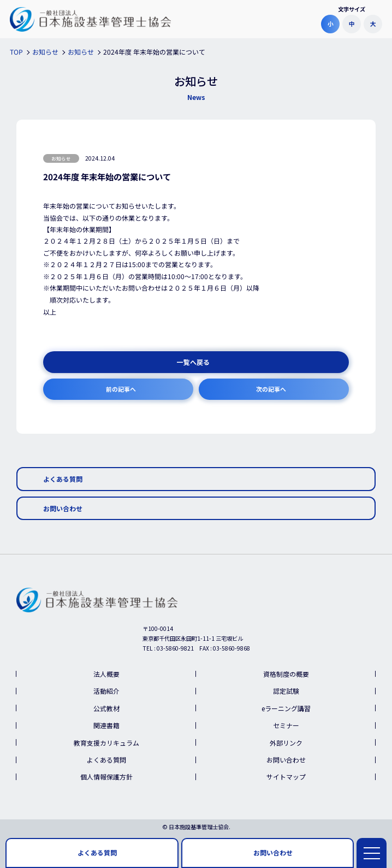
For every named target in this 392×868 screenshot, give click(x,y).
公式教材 (106, 708)
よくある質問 (106, 760)
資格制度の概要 (286, 674)
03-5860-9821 (175, 648)
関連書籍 (106, 725)
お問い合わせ (286, 760)
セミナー (286, 725)
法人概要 (106, 674)
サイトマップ (286, 777)
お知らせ (61, 158)
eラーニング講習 (286, 708)
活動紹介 (106, 691)
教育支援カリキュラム (106, 743)
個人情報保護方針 (106, 777)
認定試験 (286, 691)
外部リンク (286, 743)
